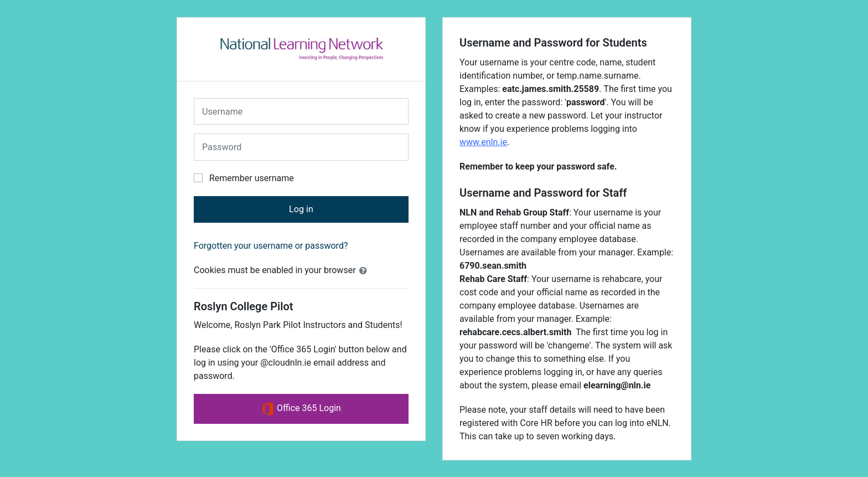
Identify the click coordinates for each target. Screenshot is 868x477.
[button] (365, 271)
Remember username (252, 178)
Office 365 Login (301, 409)
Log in (301, 209)
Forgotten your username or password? (271, 246)
